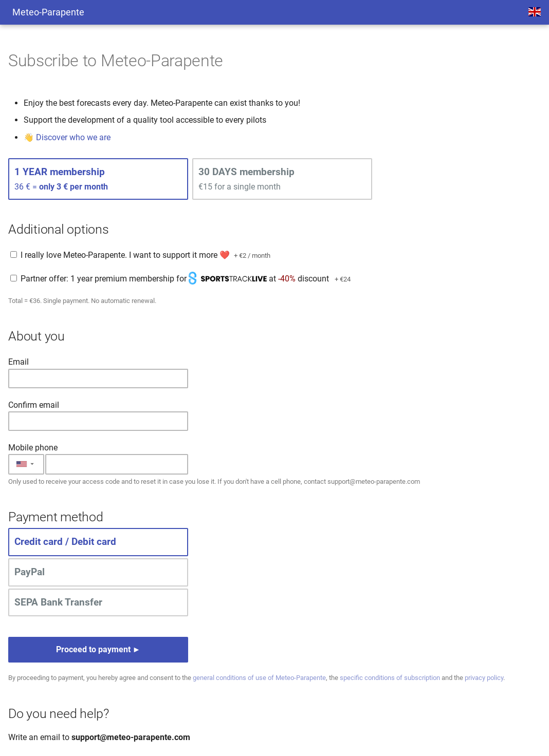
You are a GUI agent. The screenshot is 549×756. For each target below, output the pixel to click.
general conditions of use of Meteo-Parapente (259, 678)
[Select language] (535, 12)
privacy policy (484, 678)
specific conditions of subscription (390, 678)
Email (19, 362)
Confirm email (34, 405)
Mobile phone (33, 448)
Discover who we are (73, 137)
